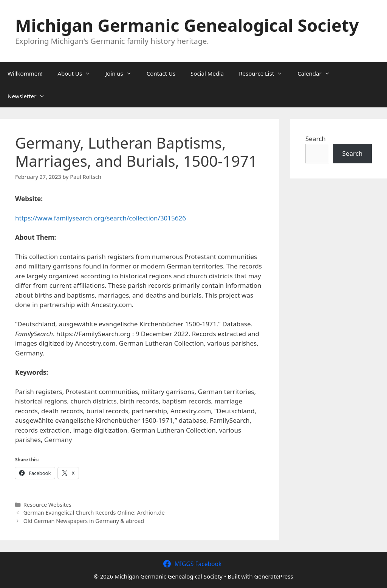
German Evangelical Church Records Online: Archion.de (94, 513)
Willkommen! (25, 73)
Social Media (207, 73)
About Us (78, 73)
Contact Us (161, 73)
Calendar (317, 73)
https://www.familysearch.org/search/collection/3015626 (101, 218)
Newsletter (30, 96)
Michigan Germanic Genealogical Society (187, 25)
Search (316, 139)
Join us (122, 73)
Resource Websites (47, 505)
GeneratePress (274, 576)
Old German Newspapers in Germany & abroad (84, 521)
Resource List (264, 73)
